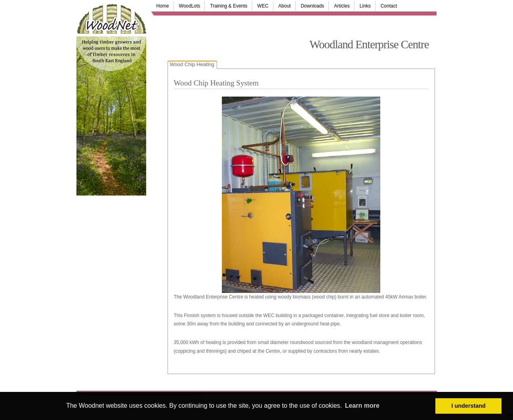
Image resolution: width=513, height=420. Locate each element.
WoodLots (190, 6)
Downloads (312, 6)
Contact (389, 6)
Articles (342, 6)
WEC (263, 6)
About (285, 6)
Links (365, 6)
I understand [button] (469, 406)
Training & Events (229, 6)
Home (163, 6)
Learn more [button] (362, 406)
